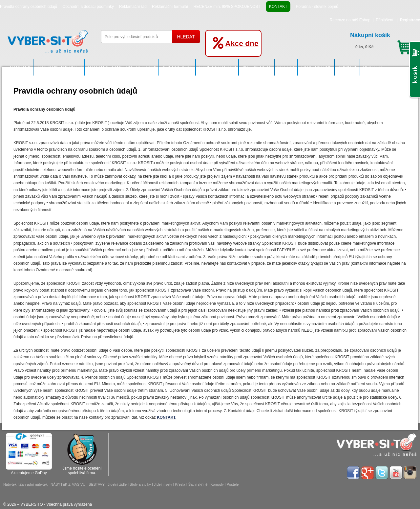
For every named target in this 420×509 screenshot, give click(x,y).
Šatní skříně (316, 67)
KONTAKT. (167, 417)
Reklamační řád (133, 7)
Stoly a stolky (217, 67)
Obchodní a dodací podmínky (88, 7)
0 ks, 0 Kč (381, 40)
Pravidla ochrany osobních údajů (29, 7)
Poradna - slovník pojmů (317, 7)
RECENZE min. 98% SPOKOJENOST (227, 7)
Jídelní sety (257, 67)
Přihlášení (384, 20)
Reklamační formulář (170, 7)
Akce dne (242, 43)
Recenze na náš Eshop (350, 20)
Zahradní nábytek (59, 67)
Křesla (286, 67)
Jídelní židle (178, 67)
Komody (347, 67)
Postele (374, 67)
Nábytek (20, 67)
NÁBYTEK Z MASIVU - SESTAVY (122, 67)
